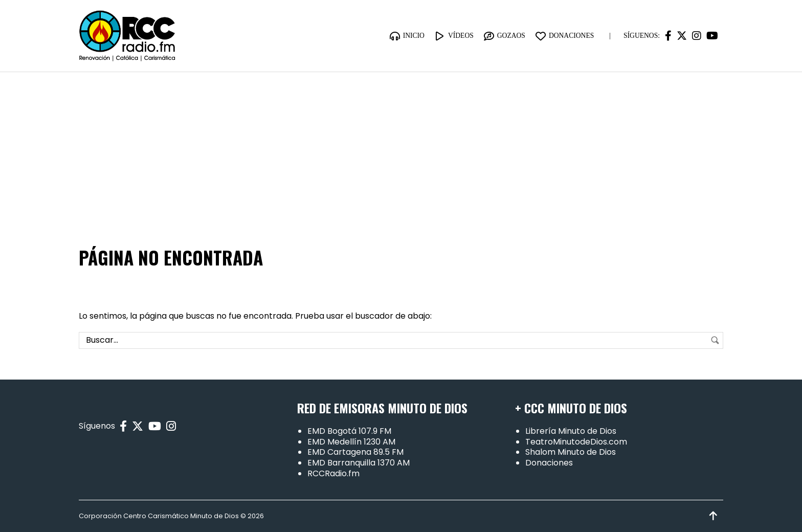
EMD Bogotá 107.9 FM (349, 431)
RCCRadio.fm (333, 473)
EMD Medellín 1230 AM (351, 442)
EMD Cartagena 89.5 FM (355, 452)
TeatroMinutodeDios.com (576, 442)
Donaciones (549, 463)
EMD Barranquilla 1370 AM (359, 463)
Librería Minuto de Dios (571, 431)
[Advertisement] (401, 149)
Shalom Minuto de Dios (571, 452)
